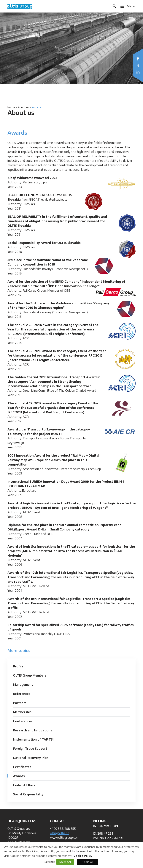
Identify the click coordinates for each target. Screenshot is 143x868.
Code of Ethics (24, 785)
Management (23, 685)
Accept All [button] (65, 862)
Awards (19, 776)
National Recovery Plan (31, 758)
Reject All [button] (87, 862)
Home (11, 107)
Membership (22, 712)
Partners (20, 703)
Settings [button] (50, 862)
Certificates (22, 767)
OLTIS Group (20, 6)
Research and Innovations (33, 730)
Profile (18, 666)
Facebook (138, 59)
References (22, 694)
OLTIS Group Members (30, 675)
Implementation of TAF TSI (33, 739)
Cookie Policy (83, 856)
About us (23, 107)
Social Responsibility (28, 794)
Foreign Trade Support (30, 749)
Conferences (23, 721)
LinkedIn (138, 72)
